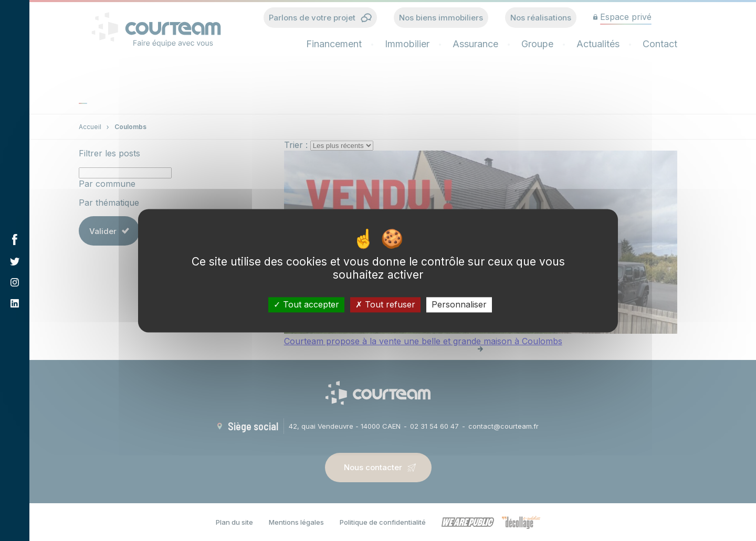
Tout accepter (306, 304)
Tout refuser (385, 304)
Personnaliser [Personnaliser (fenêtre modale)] (459, 304)
